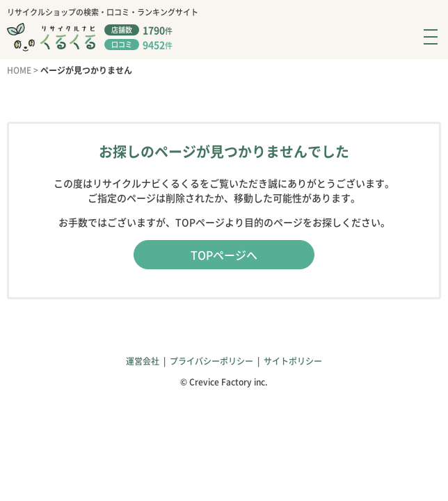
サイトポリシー (293, 361)
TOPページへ (224, 255)
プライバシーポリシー (211, 361)
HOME (19, 70)
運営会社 (143, 361)
